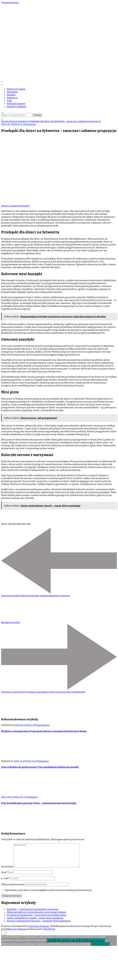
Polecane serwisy (16, 104)
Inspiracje (12, 98)
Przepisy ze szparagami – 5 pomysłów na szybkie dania (36, 915)
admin (5, 206)
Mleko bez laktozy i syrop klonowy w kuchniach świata (36, 912)
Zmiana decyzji (100, 944)
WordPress (49, 929)
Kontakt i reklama (16, 106)
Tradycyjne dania (16, 89)
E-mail (5, 878)
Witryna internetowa (12, 884)
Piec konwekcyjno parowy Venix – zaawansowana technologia (39, 803)
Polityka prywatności (92, 940)
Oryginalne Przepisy (38, 926)
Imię (4, 872)
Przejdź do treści (10, 3)
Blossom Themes (17, 929)
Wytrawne (12, 92)
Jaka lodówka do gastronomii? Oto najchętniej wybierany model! (40, 767)
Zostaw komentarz (19, 206)
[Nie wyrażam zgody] (106, 941)
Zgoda (51, 940)
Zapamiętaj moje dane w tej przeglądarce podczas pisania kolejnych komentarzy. (48, 890)
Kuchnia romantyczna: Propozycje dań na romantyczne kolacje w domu (44, 731)
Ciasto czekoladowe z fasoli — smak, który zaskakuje (35, 918)
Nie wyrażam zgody (68, 940)
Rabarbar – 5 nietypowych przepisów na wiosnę (33, 909)
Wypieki (11, 95)
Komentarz (7, 867)
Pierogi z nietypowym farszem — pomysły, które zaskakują (39, 921)
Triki (9, 101)
